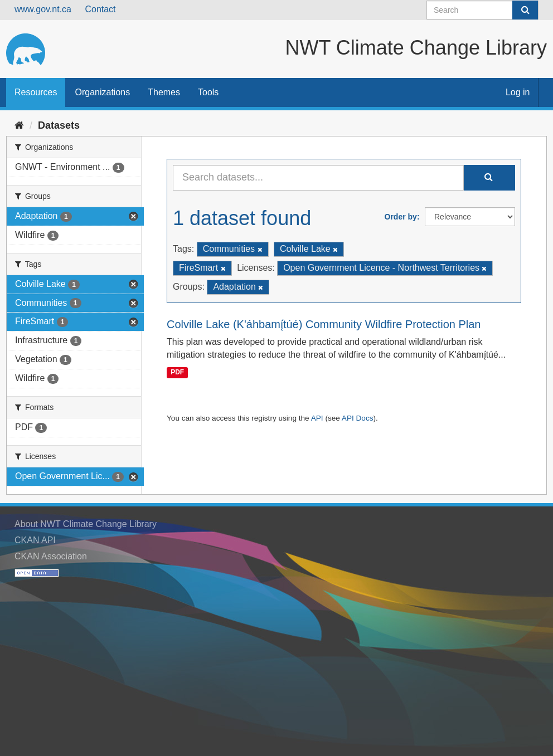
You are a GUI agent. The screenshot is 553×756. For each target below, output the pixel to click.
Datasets (59, 125)
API (317, 418)
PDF (177, 372)
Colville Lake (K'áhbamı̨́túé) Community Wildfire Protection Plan (324, 324)
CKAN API (35, 540)
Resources (36, 92)
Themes (164, 92)
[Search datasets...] (318, 178)
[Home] (19, 125)
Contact (100, 9)
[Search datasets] (482, 10)
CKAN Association (51, 556)
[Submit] (525, 10)
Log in (518, 92)
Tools (208, 92)
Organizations (102, 92)
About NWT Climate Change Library (86, 524)
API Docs (358, 418)
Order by (401, 217)
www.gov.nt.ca (43, 9)
